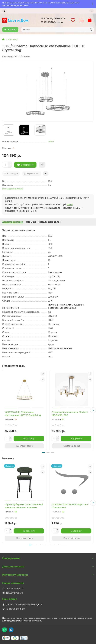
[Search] (58, 30)
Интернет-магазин (48, 575)
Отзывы (31, 222)
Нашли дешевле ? (50, 222)
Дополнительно (48, 567)
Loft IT (51, 141)
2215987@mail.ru (52, 22)
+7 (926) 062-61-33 (52, 18)
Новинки (13, 39)
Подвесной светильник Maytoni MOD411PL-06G (70, 414)
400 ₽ (70, 205)
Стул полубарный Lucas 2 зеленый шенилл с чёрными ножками (24, 506)
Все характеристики (13, 189)
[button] (93, 410)
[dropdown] (4, 11)
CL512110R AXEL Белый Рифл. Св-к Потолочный (70, 506)
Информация (48, 558)
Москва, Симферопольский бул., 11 (24, 605)
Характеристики (13, 222)
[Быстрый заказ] (42, 165)
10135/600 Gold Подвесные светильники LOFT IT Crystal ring (23, 414)
